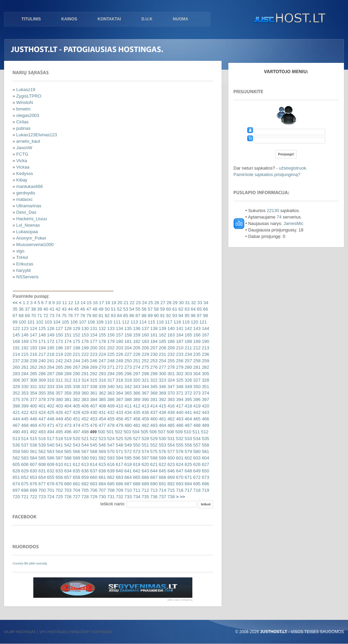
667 (153, 477)
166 (196, 335)
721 (24, 497)
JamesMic (293, 223)
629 (24, 471)
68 (20, 316)
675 (24, 484)
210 (179, 348)
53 (125, 309)
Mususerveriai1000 (35, 245)
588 (67, 458)
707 (102, 490)
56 (143, 309)
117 (168, 322)
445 (24, 419)
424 (41, 412)
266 (67, 367)
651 (16, 477)
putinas (23, 128)
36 (20, 309)
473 (67, 425)
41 (51, 309)
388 (127, 399)
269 (93, 367)
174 (67, 341)
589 (76, 458)
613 (84, 464)
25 (150, 303)
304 (196, 374)
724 (50, 497)
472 (59, 425)
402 (50, 406)
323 (162, 380)
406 (84, 406)
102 (39, 322)
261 (24, 367)
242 (59, 361)
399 (24, 406)
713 (153, 490)
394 (179, 399)
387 (119, 399)
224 (102, 354)
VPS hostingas (53, 632)
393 (170, 399)
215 (24, 354)
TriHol (22, 257)
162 (162, 335)
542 (67, 445)
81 (100, 316)
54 (131, 309)
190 (205, 341)
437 (153, 412)
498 (84, 432)
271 (110, 367)
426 (59, 412)
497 (76, 432)
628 (16, 471)
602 (188, 458)
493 (41, 432)
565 (67, 451)
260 (16, 367)
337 (84, 387)
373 (196, 393)
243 (67, 361)
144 (205, 328)
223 (93, 354)
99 (15, 322)
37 (27, 309)
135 (127, 328)
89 (150, 316)
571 (119, 451)
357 (59, 393)
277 (162, 367)
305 (205, 374)
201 (102, 348)
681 (76, 484)
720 (16, 497)
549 (127, 445)
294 (110, 374)
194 (41, 348)
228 (136, 354)
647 (179, 471)
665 (136, 477)
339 (102, 387)
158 (127, 335)
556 (188, 445)
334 (59, 387)
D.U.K (147, 19)
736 (153, 497)
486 (179, 425)
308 (33, 380)
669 (170, 477)
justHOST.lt (288, 19)
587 (59, 458)
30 (181, 303)
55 (137, 309)
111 (116, 322)
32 (193, 303)
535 (205, 439)
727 (76, 497)
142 (188, 328)
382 (76, 399)
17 (101, 303)
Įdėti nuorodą (38, 563)
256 (179, 361)
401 (41, 406)
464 (188, 419)
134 (119, 328)
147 (33, 335)
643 (145, 471)
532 (179, 439)
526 (127, 439)
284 (24, 374)
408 (102, 406)
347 (170, 387)
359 (76, 393)
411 (127, 406)
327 (196, 380)
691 (162, 484)
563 (50, 451)
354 (33, 393)
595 (127, 458)
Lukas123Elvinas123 (37, 135)
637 (93, 471)
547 (110, 445)
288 (59, 374)
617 (119, 464)
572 (127, 451)
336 (76, 387)
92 (168, 316)
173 (59, 341)
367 (145, 393)
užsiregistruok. (293, 168)
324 (170, 380)
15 (88, 303)
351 (205, 387)
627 (205, 464)
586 (50, 458)
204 (127, 348)
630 (33, 471)
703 (67, 490)
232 (170, 354)
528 (145, 439)
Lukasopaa (27, 232)
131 (93, 328)
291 (84, 374)
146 (24, 335)
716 (179, 490)
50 (107, 309)
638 (102, 471)
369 (162, 393)
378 (41, 399)
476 (93, 425)
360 (84, 393)
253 (153, 361)
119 (185, 322)
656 (59, 477)
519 (67, 439)
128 (67, 328)
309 (41, 380)
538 (33, 445)
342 (127, 387)
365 (127, 393)
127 (59, 328)
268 (84, 367)
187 (179, 341)
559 (16, 451)
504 (135, 432)
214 (16, 354)
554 (170, 445)
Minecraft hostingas (91, 632)
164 (179, 335)
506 (152, 432)
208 (162, 348)
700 (41, 490)
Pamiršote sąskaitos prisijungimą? (267, 175)
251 (136, 361)
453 (93, 419)
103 (47, 322)
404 (67, 406)
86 (131, 316)
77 (76, 316)
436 (145, 412)
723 (41, 497)
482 (145, 425)
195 (50, 348)
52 (119, 309)
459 (145, 419)
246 (93, 361)
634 (67, 471)
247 (102, 361)
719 (205, 490)
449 (59, 419)
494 (50, 432)
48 (94, 309)
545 (93, 445)
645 (162, 471)
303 (188, 374)
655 (50, 477)
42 (57, 309)
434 (127, 412)
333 (50, 387)
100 (22, 322)
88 (143, 316)
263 (41, 367)
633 (59, 471)
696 (205, 484)
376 (24, 399)
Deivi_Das (26, 212)
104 (56, 322)
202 (110, 348)
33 (199, 303)
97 (199, 316)
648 (188, 471)
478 (110, 425)
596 (136, 458)
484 (162, 425)
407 (93, 406)
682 (84, 484)
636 (84, 471)
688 (136, 484)
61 (174, 309)
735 (145, 497)
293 (102, 374)
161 (153, 335)
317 (110, 380)
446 (33, 419)
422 (24, 412)
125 (41, 328)
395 (188, 399)
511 (196, 432)
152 (76, 335)
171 (41, 341)
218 (50, 354)
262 (33, 367)
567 (84, 451)
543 (76, 445)
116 (159, 322)
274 (136, 367)
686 (119, 484)
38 (33, 309)
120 (194, 322)
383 (84, 399)
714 (162, 490)
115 (151, 322)
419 (196, 406)
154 (93, 335)
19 (113, 303)
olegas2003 (28, 115)
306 (16, 380)
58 (156, 309)
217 (41, 354)
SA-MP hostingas (20, 632)
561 (33, 451)
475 (84, 425)
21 (125, 303)
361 (93, 393)
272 (119, 367)
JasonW (24, 148)
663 (119, 477)
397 (205, 399)
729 (93, 497)
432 (110, 412)
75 (64, 316)
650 (205, 471)
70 (33, 316)
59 (162, 309)
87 (137, 316)
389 (136, 399)
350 (196, 387)
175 (76, 341)
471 (50, 425)
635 (76, 471)
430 (93, 412)
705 (84, 490)
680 (67, 484)
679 (59, 484)
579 (188, 451)
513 (16, 439)
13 (76, 303)
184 (153, 341)
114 (142, 322)
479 (119, 425)
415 (162, 406)
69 (27, 316)
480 (127, 425)
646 (170, 471)
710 (127, 490)
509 (178, 432)
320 (136, 380)
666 (145, 477)
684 (102, 484)
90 (156, 316)
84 (119, 316)
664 (127, 477)
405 (76, 406)
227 (127, 354)
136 (136, 328)
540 (50, 445)
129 (76, 328)
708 (110, 490)
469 (33, 425)
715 (170, 490)
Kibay (22, 180)
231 (162, 354)
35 (15, 309)
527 (136, 439)
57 (150, 309)
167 (205, 335)
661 (102, 477)
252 (145, 361)
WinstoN (25, 102)
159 (136, 335)
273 (127, 367)
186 (170, 341)
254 (162, 361)
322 (153, 380)
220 (67, 354)
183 (145, 341)
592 (102, 458)
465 (196, 419)
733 (127, 497)
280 (188, 367)
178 (102, 341)
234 (188, 354)
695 (196, 484)
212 (196, 348)
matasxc (24, 199)
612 (76, 464)
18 (107, 303)
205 (136, 348)
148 (41, 335)
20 (119, 303)
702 (59, 490)
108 (91, 322)
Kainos (69, 19)
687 (127, 484)
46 (82, 309)
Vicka (22, 161)
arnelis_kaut (28, 141)
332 (41, 387)
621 (153, 464)
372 (188, 393)
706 (93, 490)
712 (145, 490)
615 (102, 464)
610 (59, 464)
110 (108, 322)
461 (162, 419)
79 (88, 316)
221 (76, 354)
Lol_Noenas (28, 225)
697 (16, 490)
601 (179, 458)
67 (15, 316)
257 (188, 361)
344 (145, 387)
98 (205, 316)
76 (70, 316)
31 (187, 303)
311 (59, 380)
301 (170, 374)
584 (33, 458)
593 (110, 458)
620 (145, 464)
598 (153, 458)
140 (170, 328)
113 (134, 322)
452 (84, 419)
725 (59, 497)
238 (24, 361)
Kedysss (25, 173)
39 (39, 309)
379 (50, 399)
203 (119, 348)
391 (153, 399)
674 (16, 484)
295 (119, 374)
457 (127, 419)
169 (24, 341)
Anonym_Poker (31, 238)
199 (84, 348)
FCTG (22, 154)
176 (84, 341)
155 (102, 335)
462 (170, 419)
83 (113, 316)
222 (84, 354)
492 (33, 432)
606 (24, 464)
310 (50, 380)
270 (102, 367)
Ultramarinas (29, 206)
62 (180, 309)
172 (50, 341)
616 (110, 464)
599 (162, 458)
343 (136, 387)
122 (16, 328)
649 (196, 471)
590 (84, 458)
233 (179, 354)
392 (162, 399)
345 (153, 387)
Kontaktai (109, 19)
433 (119, 412)
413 (145, 406)
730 (102, 497)
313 (76, 380)
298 (145, 374)
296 (127, 374)
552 (153, 445)
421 (16, 412)
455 (110, 419)
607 (33, 464)
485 (170, 425)
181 (127, 341)
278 (170, 367)
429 (84, 412)
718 (196, 490)
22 (132, 303)
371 (179, 393)
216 (33, 354)
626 (196, 464)
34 (205, 303)
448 (50, 419)
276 (153, 367)
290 (76, 374)
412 (136, 406)
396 (196, 399)
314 (84, 380)
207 (153, 348)
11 (64, 303)
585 (41, 458)
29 (174, 303)
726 (67, 497)
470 (41, 425)
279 (179, 367)
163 (170, 335)
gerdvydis (26, 193)
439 (170, 412)
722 (33, 497)
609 (50, 464)
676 (33, 484)
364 (119, 393)
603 (196, 458)
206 (145, 348)
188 (188, 341)
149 (50, 335)
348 (179, 387)
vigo (20, 251)
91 (162, 316)
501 (110, 432)
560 (24, 451)
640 (119, 471)
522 (93, 439)
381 (67, 399)
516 (41, 439)
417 (179, 406)
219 (59, 354)
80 (94, 316)
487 (188, 425)
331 (33, 387)
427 (67, 412)
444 (16, 419)
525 (119, 439)
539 (41, 445)
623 (170, 464)
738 (170, 497)
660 (93, 477)
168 (16, 341)
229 (145, 354)
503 (127, 432)
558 (205, 445)
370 (170, 393)
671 (188, 477)
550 (136, 445)
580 (196, 451)
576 (162, 451)
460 (153, 419)
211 (188, 348)
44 (70, 309)
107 (82, 322)
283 (16, 374)
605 (16, 464)
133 (110, 328)
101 (30, 322)
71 (39, 316)
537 (24, 445)
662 (110, 477)
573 (136, 451)
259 (205, 361)
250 (127, 361)
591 (93, 458)
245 (84, 361)
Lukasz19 (26, 90)
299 (153, 374)
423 (33, 412)
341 (119, 387)
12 (70, 303)
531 (170, 439)
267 (76, 367)
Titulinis (31, 19)
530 (162, 439)
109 (99, 322)
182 (136, 341)
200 (93, 348)
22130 (273, 211)
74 (57, 316)
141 (179, 328)
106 (73, 322)
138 (153, 328)
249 (119, 361)
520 (76, 439)
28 (168, 303)
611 (67, 464)
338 (93, 387)
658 (76, 477)
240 (41, 361)
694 (188, 484)
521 (84, 439)
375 (16, 399)
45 (76, 309)
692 (170, 484)
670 (179, 477)
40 (45, 309)
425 (50, 412)
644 (153, 471)
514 (24, 439)
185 (162, 341)
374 (205, 393)
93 (174, 316)
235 (196, 354)
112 (125, 322)
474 (76, 425)
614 (93, 464)
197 (67, 348)
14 (82, 303)
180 (119, 341)
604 (205, 458)
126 (50, 328)
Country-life (21, 563)
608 (41, 464)
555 (179, 445)
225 (110, 354)
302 (179, 374)
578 (179, 451)
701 (50, 490)
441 (188, 412)
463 (179, 419)
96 (193, 316)
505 (144, 432)
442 (196, 412)
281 (196, 367)
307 (24, 380)
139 (162, 328)
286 (41, 374)
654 (41, 477)
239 (33, 361)
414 (153, 406)
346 (162, 387)
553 (162, 445)
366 (136, 393)
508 (170, 432)
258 (196, 361)
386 (110, 399)
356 (50, 393)
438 (162, 412)
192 (24, 348)
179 (110, 341)
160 (145, 335)
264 (50, 367)
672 (196, 477)
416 (170, 406)
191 (16, 348)
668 (162, 477)
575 (153, 451)
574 (145, 451)
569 (102, 451)
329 (16, 387)
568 (93, 451)
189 (196, 341)
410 (119, 406)
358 (67, 393)
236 (205, 354)
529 (153, 439)
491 (24, 432)
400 (33, 406)
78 (82, 316)
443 (205, 412)
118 (177, 322)
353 (24, 393)
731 (110, 497)
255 (170, 361)
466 (205, 419)
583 (24, 458)
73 (51, 316)
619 (136, 464)
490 (16, 432)
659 (84, 477)
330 (24, 387)
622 (162, 464)
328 (205, 380)
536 (16, 445)
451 (76, 419)
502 (118, 432)
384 (93, 399)
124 (33, 328)
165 (188, 335)
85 (125, 316)
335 (67, 387)
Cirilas (22, 122)
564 (59, 451)
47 (88, 309)
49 (100, 309)
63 (187, 309)
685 (110, 484)
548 (119, 445)
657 (67, 477)
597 (145, 458)
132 (102, 328)
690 (153, 484)
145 (16, 335)
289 (67, 374)
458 (136, 419)
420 (205, 406)
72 (45, 316)
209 (170, 348)
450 (67, 419)
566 (76, 451)
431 (102, 412)
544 (84, 445)
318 (119, 380)
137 (145, 328)
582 (16, 458)
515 (33, 439)
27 (162, 303)
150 (59, 335)
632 (50, 471)
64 (193, 309)
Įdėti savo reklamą (180, 600)
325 (179, 380)
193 (33, 348)
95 (187, 316)
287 (50, 374)
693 (179, 484)
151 (67, 335)
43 (64, 309)
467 (16, 425)
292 (93, 374)
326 (188, 380)
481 (136, 425)
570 (110, 451)
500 (102, 432)
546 (102, 445)
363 (110, 393)
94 (180, 316)
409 (110, 406)
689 (145, 484)
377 (33, 399)
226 (119, 354)
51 (113, 309)
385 (102, 399)
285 (33, 374)
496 (67, 432)
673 (205, 477)
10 (58, 303)
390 (145, 399)
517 (50, 439)
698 (24, 490)
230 (153, 354)
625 (188, 464)
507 (161, 432)
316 (102, 380)
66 (205, 309)
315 (93, 380)
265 (59, 367)
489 (205, 425)
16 (94, 303)
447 (41, 419)
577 (170, 451)
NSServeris (28, 277)
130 (84, 328)
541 (59, 445)
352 (16, 393)
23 (138, 303)
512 (204, 432)
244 (76, 361)
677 (41, 484)
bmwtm (23, 109)
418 (188, 406)
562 (41, 451)
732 (119, 497)
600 (170, 458)
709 (119, 490)
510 (187, 432)
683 (93, 484)
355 (41, 393)
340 (110, 387)
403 (59, 406)
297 (136, 374)
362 (102, 393)
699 (33, 490)
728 (84, 497)
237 (16, 361)
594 (119, 458)
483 (153, 425)
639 (110, 471)
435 (136, 412)
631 (41, 471)
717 (188, 490)
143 (196, 328)
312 (67, 380)
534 (196, 439)
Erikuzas (25, 264)
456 (119, 419)
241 (50, 361)
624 (179, 464)
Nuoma (181, 19)
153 (84, 335)
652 (24, 477)
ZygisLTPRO (29, 96)
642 (136, 471)
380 (59, 399)
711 (136, 490)
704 (76, 490)
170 (33, 341)
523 (102, 439)
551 (145, 445)
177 (93, 341)
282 (205, 367)
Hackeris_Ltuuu (32, 219)
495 (59, 432)
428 (76, 412)
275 (145, 367)
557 (196, 445)
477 (102, 425)
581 (205, 451)
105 (65, 322)
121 (202, 322)
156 (110, 335)
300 (162, 374)
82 (107, 316)
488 (196, 425)
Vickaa (23, 167)
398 (16, 406)
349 (188, 387)
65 (199, 309)
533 (188, 439)
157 (119, 335)
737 (162, 497)
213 (205, 348)
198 (76, 348)
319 (127, 380)
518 (59, 439)
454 (102, 419)
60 (168, 309)
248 (110, 361)
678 (50, 484)
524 (110, 439)
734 (136, 497)
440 (179, 412)
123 (24, 328)
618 (127, 464)
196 (59, 348)
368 (153, 393)
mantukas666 (30, 186)
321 (145, 380)
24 (144, 303)
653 (33, 477)
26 (156, 303)
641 (127, 471)
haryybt (24, 270)
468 (24, 425)
